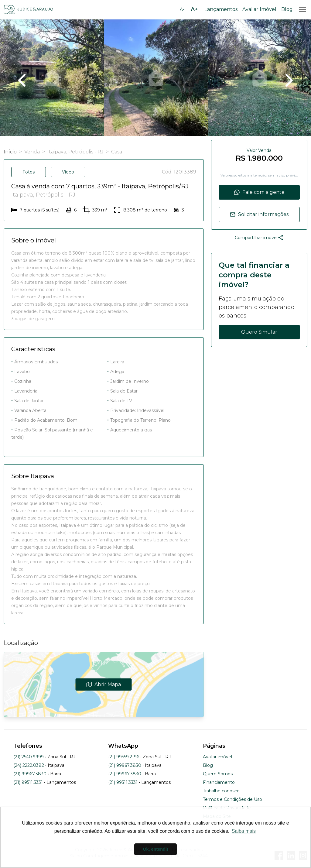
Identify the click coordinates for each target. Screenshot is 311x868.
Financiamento (219, 782)
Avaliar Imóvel (259, 9)
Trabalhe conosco (221, 791)
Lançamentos (221, 9)
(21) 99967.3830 (30, 774)
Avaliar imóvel (217, 757)
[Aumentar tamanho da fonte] (194, 9)
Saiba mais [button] (244, 831)
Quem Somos (218, 774)
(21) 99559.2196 (124, 757)
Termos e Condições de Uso (232, 799)
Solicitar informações (259, 214)
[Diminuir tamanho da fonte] (182, 9)
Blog (287, 9)
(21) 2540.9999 (29, 757)
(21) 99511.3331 (28, 782)
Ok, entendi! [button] (155, 849)
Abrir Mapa (104, 684)
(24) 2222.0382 (29, 765)
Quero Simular (259, 332)
